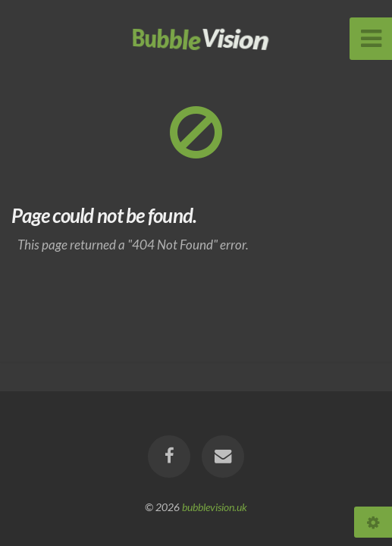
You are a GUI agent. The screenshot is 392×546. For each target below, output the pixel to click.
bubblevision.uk (215, 507)
